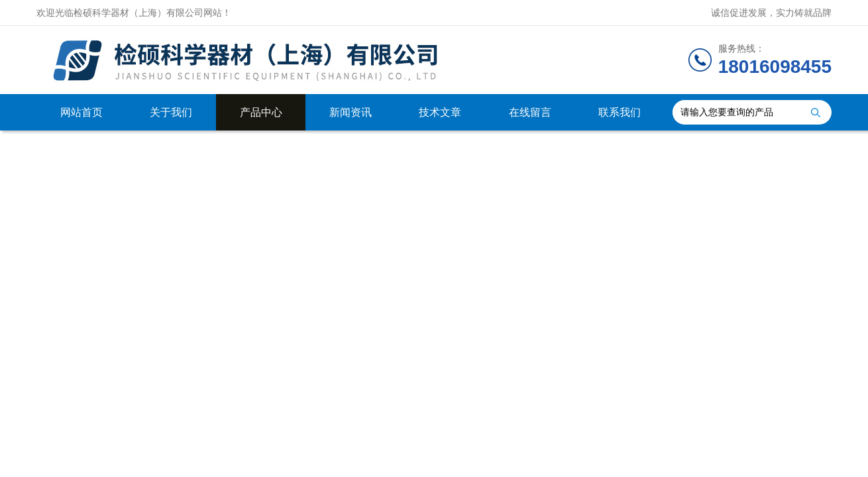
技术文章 (440, 112)
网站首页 (81, 112)
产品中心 (261, 112)
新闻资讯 (351, 112)
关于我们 (171, 112)
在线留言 (530, 112)
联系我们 (620, 112)
